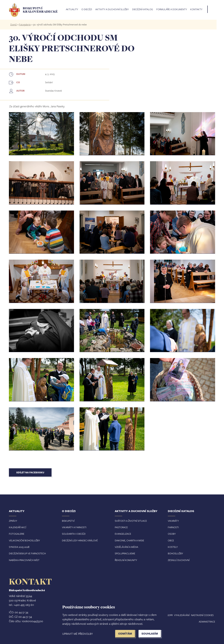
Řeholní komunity (126, 560)
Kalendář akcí (18, 527)
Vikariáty (173, 521)
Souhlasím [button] (150, 634)
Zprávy (13, 521)
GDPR (170, 615)
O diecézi (87, 9)
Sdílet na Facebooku (30, 472)
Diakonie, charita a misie (129, 540)
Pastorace (121, 527)
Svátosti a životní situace (131, 521)
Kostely (173, 547)
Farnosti (173, 527)
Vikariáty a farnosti (74, 527)
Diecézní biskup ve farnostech (27, 553)
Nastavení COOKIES (202, 615)
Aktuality (72, 9)
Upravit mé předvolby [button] (78, 634)
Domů (14, 24)
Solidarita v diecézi (74, 534)
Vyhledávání (182, 615)
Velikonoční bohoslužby (24, 540)
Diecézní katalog (143, 9)
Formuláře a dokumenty (172, 9)
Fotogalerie (25, 24)
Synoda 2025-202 (18, 547)
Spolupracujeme (125, 553)
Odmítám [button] (125, 634)
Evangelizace (123, 534)
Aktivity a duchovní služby (112, 9)
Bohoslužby (175, 553)
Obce (171, 540)
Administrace (207, 622)
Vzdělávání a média (126, 547)
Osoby (172, 534)
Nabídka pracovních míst (24, 560)
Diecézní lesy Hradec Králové (80, 540)
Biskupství (68, 521)
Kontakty (196, 9)
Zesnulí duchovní (179, 560)
